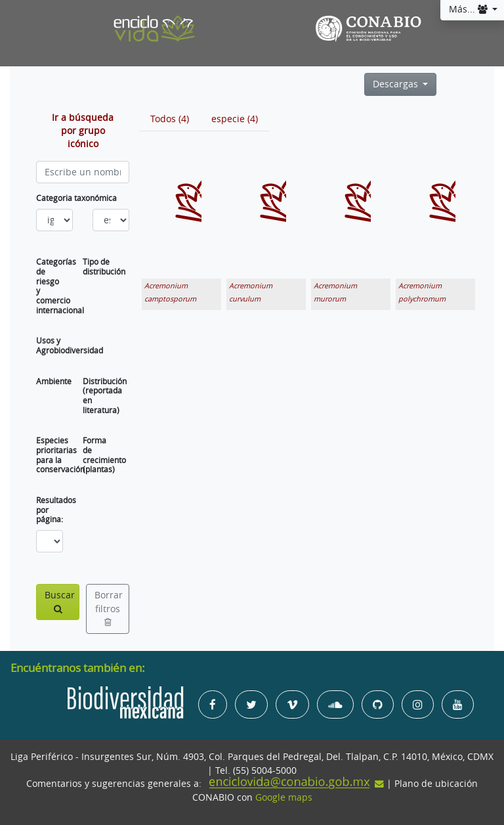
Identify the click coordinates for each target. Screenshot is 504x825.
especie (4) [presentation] (235, 119)
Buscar (60, 601)
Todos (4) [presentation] (170, 119)
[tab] (170, 119)
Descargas (397, 84)
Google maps (284, 797)
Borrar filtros (109, 608)
